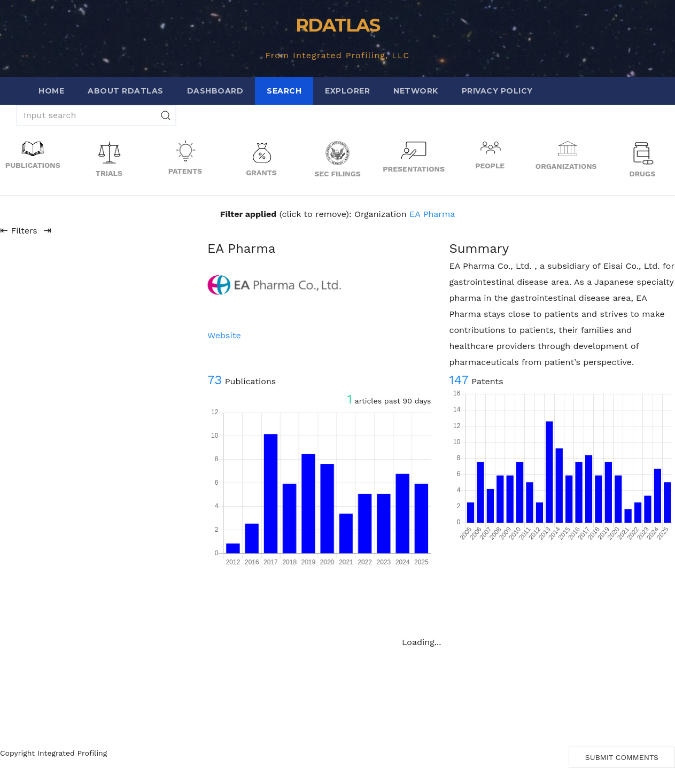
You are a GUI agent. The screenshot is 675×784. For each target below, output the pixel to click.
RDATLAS (337, 25)
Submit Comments (622, 757)
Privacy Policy (497, 91)
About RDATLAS (126, 91)
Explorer (347, 91)
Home (51, 91)
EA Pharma (432, 214)
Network (416, 91)
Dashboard (215, 91)
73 (215, 380)
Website (224, 335)
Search (284, 91)
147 (459, 380)
